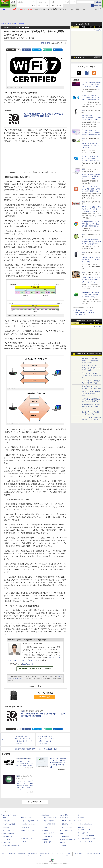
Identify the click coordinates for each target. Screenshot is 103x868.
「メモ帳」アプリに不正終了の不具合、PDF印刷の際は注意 (91, 375)
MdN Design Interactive (69, 839)
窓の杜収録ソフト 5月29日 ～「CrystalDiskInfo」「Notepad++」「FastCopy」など (85, 312)
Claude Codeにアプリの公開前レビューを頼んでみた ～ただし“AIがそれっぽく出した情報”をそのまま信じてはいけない (91, 282)
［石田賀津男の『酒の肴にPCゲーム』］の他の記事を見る (35, 749)
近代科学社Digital (49, 842)
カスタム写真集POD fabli (88, 839)
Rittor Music (45, 815)
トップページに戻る (35, 802)
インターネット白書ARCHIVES (12, 846)
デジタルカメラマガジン (10, 839)
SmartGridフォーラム (27, 818)
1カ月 (99, 27)
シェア (28, 50)
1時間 (75, 27)
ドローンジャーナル (8, 830)
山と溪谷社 (45, 830)
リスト (19, 50)
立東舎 (46, 827)
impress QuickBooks (86, 824)
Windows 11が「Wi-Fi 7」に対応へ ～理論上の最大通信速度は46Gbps (24, 763)
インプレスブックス (26, 839)
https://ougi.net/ (28, 664)
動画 (77, 9)
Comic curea (84, 821)
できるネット (6, 843)
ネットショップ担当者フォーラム (30, 821)
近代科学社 (45, 839)
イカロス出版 (64, 815)
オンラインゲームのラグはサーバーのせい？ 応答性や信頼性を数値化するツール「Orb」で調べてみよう (25, 785)
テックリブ (63, 843)
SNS (72, 9)
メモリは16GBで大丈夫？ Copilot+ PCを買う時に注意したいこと (91, 146)
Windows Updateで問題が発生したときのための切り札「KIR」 (91, 394)
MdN (61, 834)
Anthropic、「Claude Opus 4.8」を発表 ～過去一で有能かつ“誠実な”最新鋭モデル (91, 189)
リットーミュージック (50, 818)
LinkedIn (59, 50)
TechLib (64, 845)
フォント (84, 9)
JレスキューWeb (67, 827)
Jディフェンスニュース (69, 821)
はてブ (38, 50)
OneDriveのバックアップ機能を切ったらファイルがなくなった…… (91, 407)
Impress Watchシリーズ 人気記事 (87, 320)
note (49, 50)
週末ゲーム (33, 660)
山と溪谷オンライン (49, 833)
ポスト (12, 50)
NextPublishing (25, 842)
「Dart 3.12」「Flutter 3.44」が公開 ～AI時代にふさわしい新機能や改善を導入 (91, 98)
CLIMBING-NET (48, 836)
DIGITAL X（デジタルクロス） (29, 830)
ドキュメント (64, 9)
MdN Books (65, 836)
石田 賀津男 (45, 43)
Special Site (80, 57)
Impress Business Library (28, 824)
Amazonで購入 (45, 697)
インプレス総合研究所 (9, 824)
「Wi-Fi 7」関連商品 (44, 693)
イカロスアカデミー (68, 830)
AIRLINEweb (66, 818)
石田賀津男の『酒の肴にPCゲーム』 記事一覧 (35, 669)
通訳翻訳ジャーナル (68, 824)
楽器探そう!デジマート (50, 821)
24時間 (83, 27)
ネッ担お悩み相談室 (8, 834)
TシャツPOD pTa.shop (87, 836)
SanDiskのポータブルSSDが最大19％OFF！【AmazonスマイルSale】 (91, 260)
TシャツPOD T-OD (49, 824)
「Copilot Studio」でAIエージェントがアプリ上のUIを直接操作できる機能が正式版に (91, 132)
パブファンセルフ (85, 830)
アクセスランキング (83, 24)
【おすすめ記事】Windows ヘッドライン (89, 354)
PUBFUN (81, 827)
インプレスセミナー (26, 827)
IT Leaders (6, 827)
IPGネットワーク (83, 833)
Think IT (5, 818)
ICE (79, 815)
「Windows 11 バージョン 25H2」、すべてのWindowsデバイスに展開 (91, 368)
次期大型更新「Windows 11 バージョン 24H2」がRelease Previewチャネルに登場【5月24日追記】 (58, 763)
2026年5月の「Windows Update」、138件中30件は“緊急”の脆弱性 (90, 360)
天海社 (82, 818)
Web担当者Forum (8, 821)
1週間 (91, 27)
